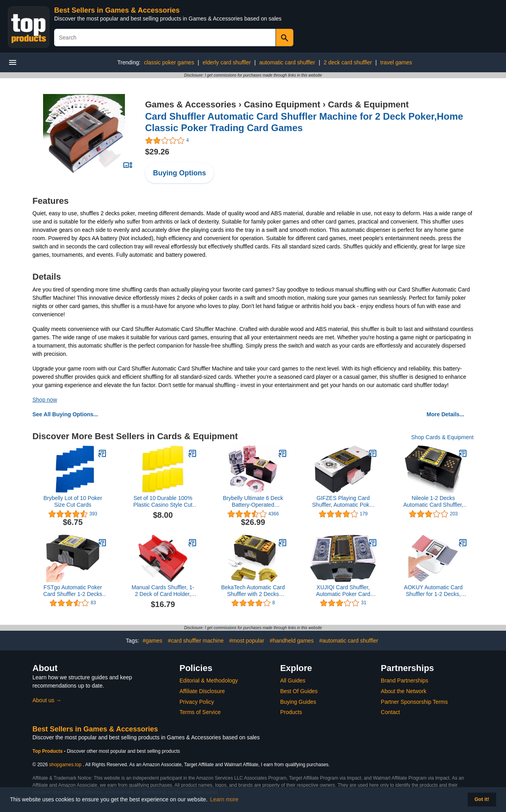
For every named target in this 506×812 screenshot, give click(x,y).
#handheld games (292, 641)
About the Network (403, 691)
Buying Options (179, 173)
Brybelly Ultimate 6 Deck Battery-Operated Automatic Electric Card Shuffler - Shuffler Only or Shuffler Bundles (253, 502)
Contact (390, 712)
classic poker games (169, 62)
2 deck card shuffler (348, 62)
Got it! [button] (482, 799)
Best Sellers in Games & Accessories (117, 10)
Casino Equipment (282, 104)
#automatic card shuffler (348, 641)
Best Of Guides (299, 691)
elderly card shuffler (227, 62)
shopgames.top (65, 765)
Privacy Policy (197, 702)
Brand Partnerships (404, 680)
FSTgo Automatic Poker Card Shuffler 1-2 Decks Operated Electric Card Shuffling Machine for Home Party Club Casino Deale (73, 591)
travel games (396, 62)
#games (153, 641)
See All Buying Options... (65, 414)
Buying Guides (298, 702)
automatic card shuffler (287, 62)
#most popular (247, 641)
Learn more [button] (225, 799)
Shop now (45, 400)
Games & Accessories (191, 104)
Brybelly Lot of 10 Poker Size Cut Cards (73, 501)
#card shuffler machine (195, 641)
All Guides (293, 680)
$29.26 (157, 152)
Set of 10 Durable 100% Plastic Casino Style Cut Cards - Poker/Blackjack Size (163, 502)
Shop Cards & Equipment (442, 437)
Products (291, 712)
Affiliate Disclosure (202, 691)
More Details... (445, 414)
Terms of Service (200, 712)
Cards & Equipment (368, 104)
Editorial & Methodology (209, 680)
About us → (47, 700)
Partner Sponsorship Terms (414, 702)
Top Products (48, 751)
